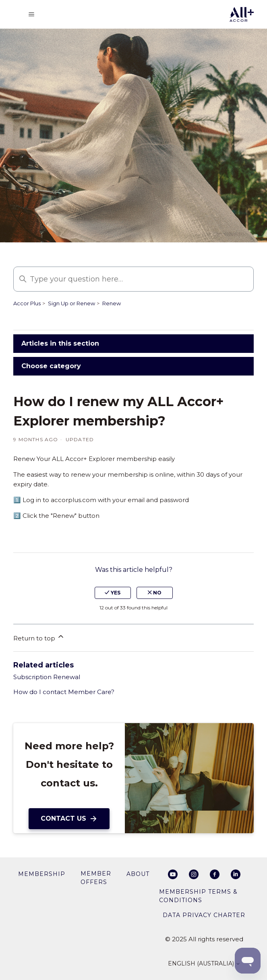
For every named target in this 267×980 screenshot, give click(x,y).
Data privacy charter (204, 915)
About (138, 874)
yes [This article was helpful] (113, 593)
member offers (96, 878)
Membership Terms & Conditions (198, 896)
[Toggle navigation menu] (31, 15)
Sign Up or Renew (71, 303)
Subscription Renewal (47, 677)
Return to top (39, 637)
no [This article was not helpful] (155, 593)
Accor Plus (27, 303)
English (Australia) (204, 964)
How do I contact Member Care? (64, 692)
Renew (112, 303)
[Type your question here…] (133, 279)
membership (42, 874)
